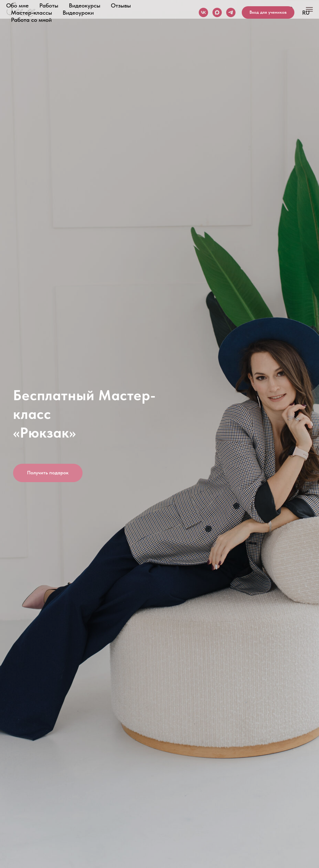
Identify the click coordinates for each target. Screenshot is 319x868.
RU (306, 13)
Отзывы (121, 5)
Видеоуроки (78, 13)
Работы (49, 5)
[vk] (203, 12)
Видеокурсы (85, 5)
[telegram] (231, 12)
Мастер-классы (31, 13)
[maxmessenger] (217, 12)
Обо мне (17, 5)
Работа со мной (31, 20)
